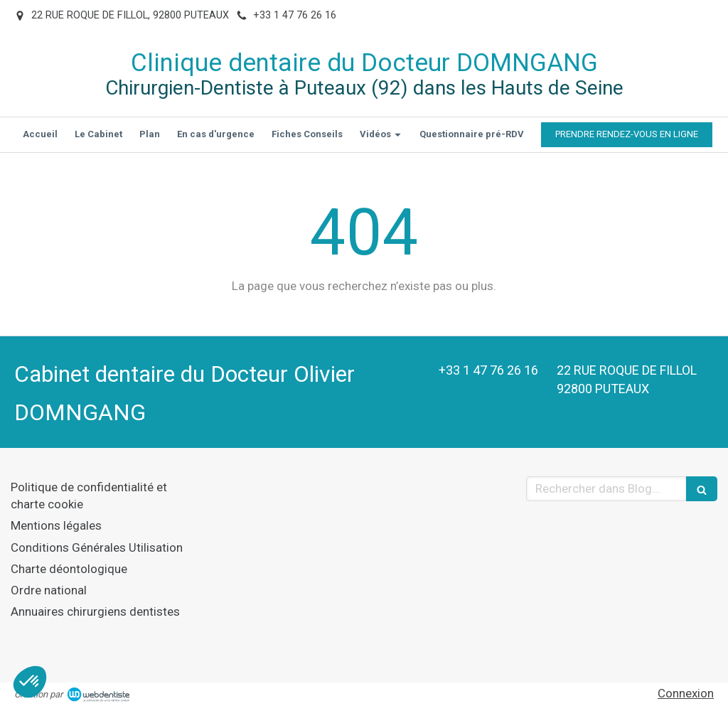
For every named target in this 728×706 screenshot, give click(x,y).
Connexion (686, 693)
